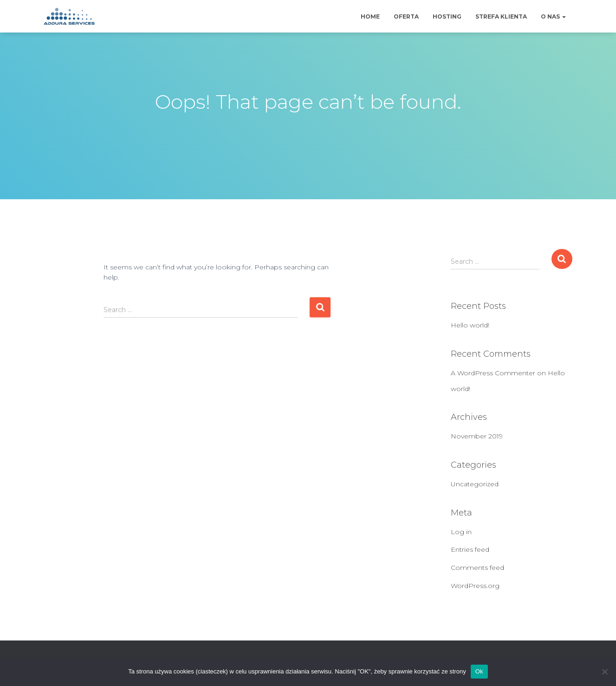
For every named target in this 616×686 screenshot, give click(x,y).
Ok (479, 671)
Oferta (406, 16)
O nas (553, 16)
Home (370, 16)
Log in (461, 532)
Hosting (447, 16)
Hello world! (470, 325)
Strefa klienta (501, 16)
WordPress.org (475, 586)
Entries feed (470, 549)
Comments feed (477, 568)
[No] (604, 672)
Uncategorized (475, 484)
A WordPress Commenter (493, 373)
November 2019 (477, 436)
